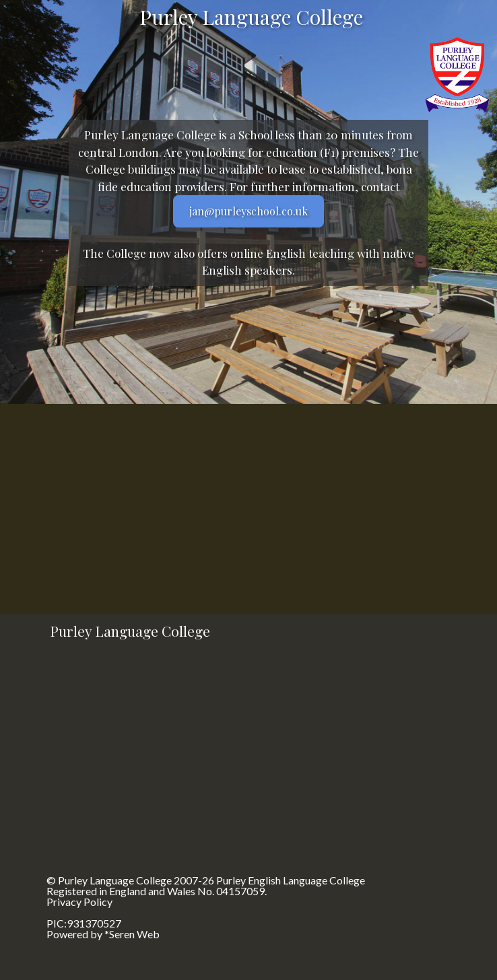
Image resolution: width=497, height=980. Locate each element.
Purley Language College (115, 880)
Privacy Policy (79, 902)
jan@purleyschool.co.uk (249, 211)
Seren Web (134, 934)
